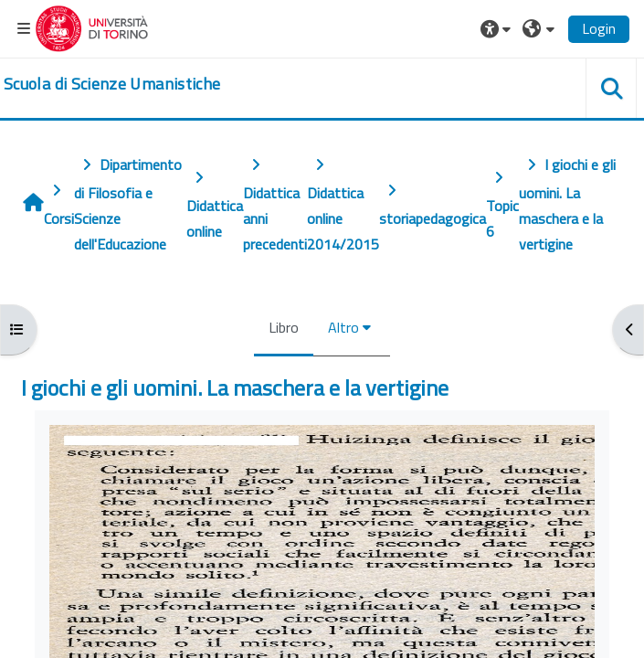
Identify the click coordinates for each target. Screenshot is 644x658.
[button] (498, 28)
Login (599, 28)
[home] (112, 84)
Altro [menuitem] (343, 327)
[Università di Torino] (92, 27)
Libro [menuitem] (284, 327)
